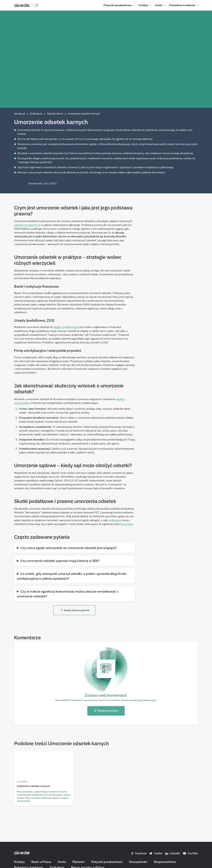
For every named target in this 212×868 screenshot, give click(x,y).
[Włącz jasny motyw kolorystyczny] (36, 5)
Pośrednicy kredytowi (182, 5)
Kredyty (143, 5)
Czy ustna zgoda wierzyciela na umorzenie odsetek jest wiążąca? (69, 548)
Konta (159, 5)
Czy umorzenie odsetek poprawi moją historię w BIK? (60, 561)
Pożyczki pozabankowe (118, 5)
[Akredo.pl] (22, 5)
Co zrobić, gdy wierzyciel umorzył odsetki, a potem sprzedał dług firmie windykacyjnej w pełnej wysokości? (72, 576)
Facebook (139, 853)
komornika (127, 524)
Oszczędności (138, 862)
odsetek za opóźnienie (27, 225)
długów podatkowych (66, 327)
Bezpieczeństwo (165, 862)
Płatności (79, 862)
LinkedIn (173, 853)
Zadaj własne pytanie (75, 610)
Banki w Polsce (41, 862)
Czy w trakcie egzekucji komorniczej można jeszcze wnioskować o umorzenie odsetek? (68, 594)
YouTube (190, 853)
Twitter (156, 853)
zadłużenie (115, 520)
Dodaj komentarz (106, 711)
